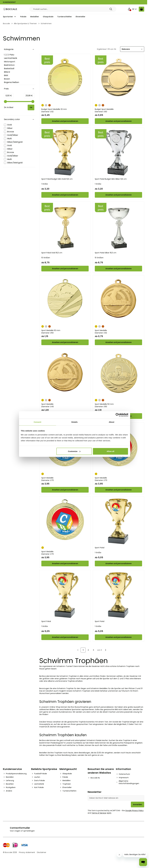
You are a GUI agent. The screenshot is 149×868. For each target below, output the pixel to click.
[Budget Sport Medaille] (118, 79)
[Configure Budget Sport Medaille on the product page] (118, 121)
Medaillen (35, 17)
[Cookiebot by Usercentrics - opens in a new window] (117, 415)
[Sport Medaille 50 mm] (65, 300)
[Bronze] (50, 105)
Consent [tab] (37, 422)
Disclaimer (42, 852)
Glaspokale (48, 17)
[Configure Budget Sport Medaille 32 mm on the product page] (65, 121)
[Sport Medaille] (118, 300)
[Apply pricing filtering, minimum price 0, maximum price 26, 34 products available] (31, 107)
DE (135, 9)
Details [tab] (75, 422)
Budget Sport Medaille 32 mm (65, 110)
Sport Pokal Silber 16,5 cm (106, 253)
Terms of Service (99, 813)
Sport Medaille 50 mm (65, 332)
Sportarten (8, 17)
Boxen (7, 79)
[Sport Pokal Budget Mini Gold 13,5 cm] (65, 153)
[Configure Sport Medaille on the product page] (118, 342)
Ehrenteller (80, 17)
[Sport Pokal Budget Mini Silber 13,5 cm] (118, 153)
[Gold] (43, 105)
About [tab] (112, 422)
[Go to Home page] (10, 9)
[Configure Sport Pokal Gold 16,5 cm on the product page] (65, 269)
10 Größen (46, 258)
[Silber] (46, 105)
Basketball (9, 68)
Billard (7, 72)
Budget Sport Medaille (118, 110)
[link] (78, 650)
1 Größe (45, 184)
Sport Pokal (100, 548)
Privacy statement (27, 852)
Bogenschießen (11, 82)
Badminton (9, 65)
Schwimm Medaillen (99, 688)
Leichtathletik (11, 58)
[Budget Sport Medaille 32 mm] (65, 79)
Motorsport (10, 62)
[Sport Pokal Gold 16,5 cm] (65, 226)
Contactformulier (20, 828)
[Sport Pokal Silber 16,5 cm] (118, 226)
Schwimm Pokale (94, 740)
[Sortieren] (132, 49)
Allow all (110, 451)
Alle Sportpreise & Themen (25, 24)
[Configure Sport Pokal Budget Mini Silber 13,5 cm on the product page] (118, 195)
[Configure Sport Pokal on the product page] (118, 563)
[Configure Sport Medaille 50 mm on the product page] (65, 342)
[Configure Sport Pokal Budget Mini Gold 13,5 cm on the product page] (65, 195)
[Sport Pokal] (118, 521)
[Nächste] (106, 650)
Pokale (23, 17)
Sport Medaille (118, 332)
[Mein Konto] (129, 9)
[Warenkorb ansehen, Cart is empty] (141, 9)
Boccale (6, 24)
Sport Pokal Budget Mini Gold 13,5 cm (57, 179)
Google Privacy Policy (134, 811)
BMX (6, 75)
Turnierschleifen (65, 17)
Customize (74, 451)
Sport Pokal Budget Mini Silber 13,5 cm (111, 179)
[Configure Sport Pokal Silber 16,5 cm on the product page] (118, 269)
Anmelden (138, 804)
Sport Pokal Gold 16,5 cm (52, 253)
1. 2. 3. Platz (9, 55)
